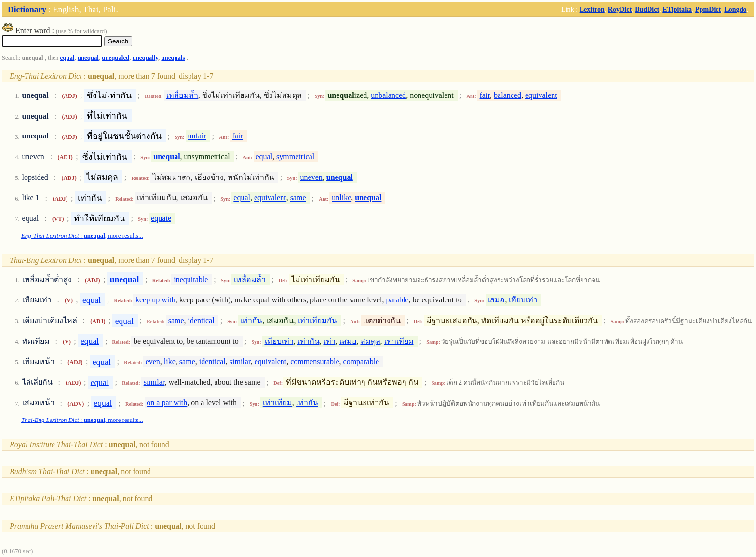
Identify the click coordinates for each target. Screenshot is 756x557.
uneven (311, 177)
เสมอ (496, 300)
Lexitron (592, 9)
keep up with (155, 300)
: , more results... (82, 236)
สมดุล (371, 341)
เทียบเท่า (523, 300)
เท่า (330, 341)
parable (397, 300)
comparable (361, 361)
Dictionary (27, 9)
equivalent (541, 95)
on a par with (167, 403)
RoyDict (620, 9)
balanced (507, 95)
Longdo (735, 9)
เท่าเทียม (399, 341)
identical (201, 320)
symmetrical (295, 156)
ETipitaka (677, 9)
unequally (145, 58)
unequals (173, 58)
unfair (197, 136)
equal (67, 58)
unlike (341, 198)
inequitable (191, 279)
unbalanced (388, 95)
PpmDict (708, 9)
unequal (88, 58)
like (170, 361)
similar (240, 361)
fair (485, 95)
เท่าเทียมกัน (317, 320)
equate (161, 218)
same (298, 198)
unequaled (115, 58)
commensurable (315, 361)
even (153, 361)
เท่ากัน (251, 320)
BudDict (647, 9)
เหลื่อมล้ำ (182, 95)
